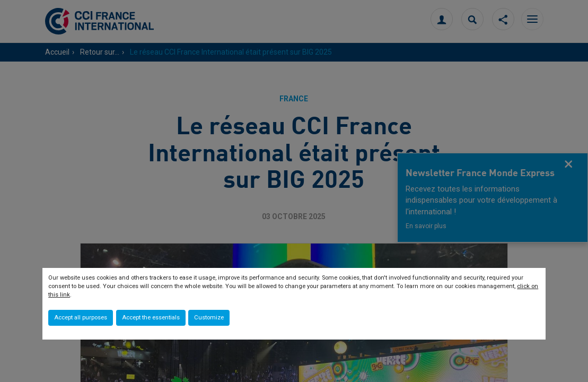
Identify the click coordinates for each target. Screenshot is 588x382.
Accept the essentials (151, 318)
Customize (209, 318)
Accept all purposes (81, 318)
